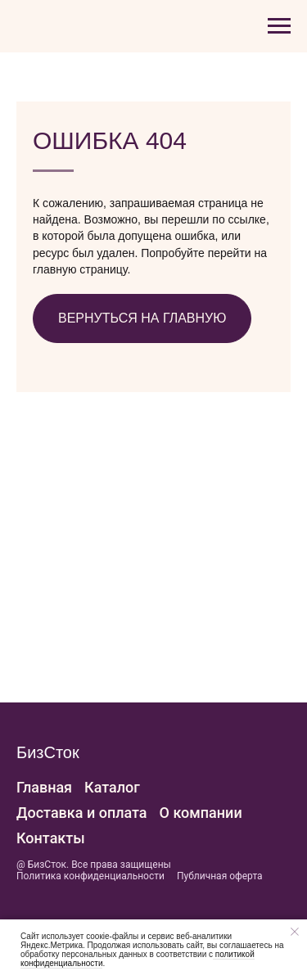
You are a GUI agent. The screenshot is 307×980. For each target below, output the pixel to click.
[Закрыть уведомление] (295, 932)
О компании (201, 813)
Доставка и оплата (82, 813)
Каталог (112, 787)
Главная (44, 787)
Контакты (51, 838)
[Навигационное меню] (279, 26)
